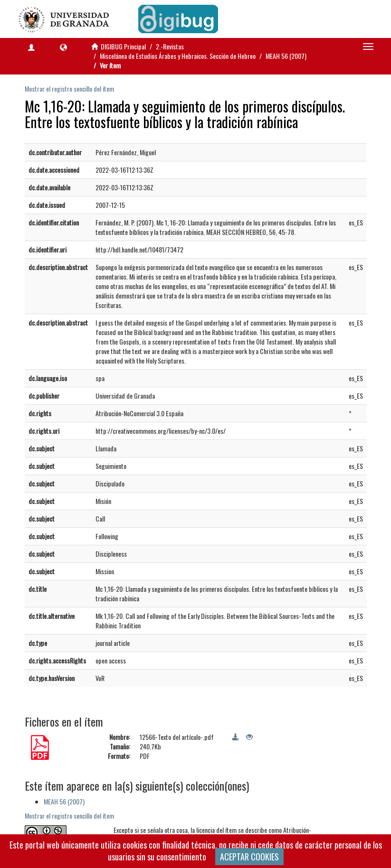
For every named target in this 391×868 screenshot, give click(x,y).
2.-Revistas (170, 46)
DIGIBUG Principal (123, 46)
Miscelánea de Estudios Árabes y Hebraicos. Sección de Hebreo (178, 56)
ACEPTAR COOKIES (249, 857)
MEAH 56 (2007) (286, 56)
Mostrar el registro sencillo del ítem (69, 89)
